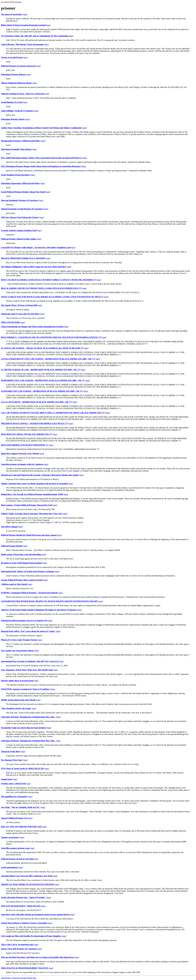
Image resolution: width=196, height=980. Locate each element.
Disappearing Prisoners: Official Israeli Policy (21, 141)
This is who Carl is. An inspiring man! (17, 945)
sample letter (6, 779)
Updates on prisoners (10, 837)
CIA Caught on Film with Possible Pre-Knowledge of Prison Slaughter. (31, 936)
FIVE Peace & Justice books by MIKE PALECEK (22, 768)
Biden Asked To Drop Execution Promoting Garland (23, 25)
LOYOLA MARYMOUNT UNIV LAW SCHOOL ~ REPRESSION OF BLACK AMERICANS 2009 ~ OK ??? (48, 359)
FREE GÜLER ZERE (10, 322)
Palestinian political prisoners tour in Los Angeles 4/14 (24, 621)
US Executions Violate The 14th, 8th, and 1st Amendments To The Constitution (35, 36)
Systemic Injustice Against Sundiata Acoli (19, 230)
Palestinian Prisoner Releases (13, 74)
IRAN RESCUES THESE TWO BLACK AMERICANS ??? (27, 434)
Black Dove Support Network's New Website (20, 454)
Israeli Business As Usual (12, 102)
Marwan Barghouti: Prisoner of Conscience (20, 200)
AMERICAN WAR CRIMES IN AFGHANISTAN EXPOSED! (28, 884)
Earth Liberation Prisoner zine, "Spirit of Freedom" (23, 897)
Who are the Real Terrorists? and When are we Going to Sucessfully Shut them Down (37, 957)
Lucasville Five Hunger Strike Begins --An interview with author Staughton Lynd (36, 247)
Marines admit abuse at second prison (17, 681)
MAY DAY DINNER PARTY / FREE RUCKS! (21, 906)
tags (25, 14)
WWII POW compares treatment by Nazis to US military (25, 689)
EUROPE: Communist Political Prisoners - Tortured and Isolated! (29, 593)
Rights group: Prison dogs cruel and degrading (21, 554)
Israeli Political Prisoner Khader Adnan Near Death (23, 192)
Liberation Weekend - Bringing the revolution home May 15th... (28, 717)
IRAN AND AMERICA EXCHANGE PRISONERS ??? (25, 445)
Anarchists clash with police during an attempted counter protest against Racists (35, 914)
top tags (23, 978)
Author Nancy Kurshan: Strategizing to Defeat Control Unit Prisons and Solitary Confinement (41, 128)
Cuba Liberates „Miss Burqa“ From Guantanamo (22, 44)
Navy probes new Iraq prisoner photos (17, 651)
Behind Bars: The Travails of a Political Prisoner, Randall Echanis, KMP (32, 494)
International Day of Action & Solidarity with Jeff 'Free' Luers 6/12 (30, 661)
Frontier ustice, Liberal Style (13, 784)
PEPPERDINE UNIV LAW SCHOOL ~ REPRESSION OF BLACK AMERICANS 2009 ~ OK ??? (43, 380)
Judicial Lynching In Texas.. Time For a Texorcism (23, 94)
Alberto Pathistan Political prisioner (16, 83)
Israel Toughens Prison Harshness (15, 175)
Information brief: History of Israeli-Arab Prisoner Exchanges (28, 571)
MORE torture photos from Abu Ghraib (18, 700)
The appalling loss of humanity (14, 797)
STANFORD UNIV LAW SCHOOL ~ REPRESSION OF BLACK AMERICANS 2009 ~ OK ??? (42, 391)
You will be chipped (9, 527)
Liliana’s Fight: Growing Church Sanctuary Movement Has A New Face (32, 514)
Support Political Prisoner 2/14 (14, 818)
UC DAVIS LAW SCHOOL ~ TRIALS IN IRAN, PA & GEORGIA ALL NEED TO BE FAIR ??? (42, 348)
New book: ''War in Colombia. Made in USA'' (21, 807)
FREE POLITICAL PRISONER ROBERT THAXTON (25, 968)
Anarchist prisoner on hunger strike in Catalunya (22, 464)
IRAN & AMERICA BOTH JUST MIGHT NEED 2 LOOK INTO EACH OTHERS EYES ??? (41, 288)
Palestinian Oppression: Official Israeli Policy (20, 183)
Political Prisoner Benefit (12, 546)
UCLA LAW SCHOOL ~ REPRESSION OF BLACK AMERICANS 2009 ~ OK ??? (36, 402)
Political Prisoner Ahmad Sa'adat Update (19, 239)
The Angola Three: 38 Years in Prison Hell (19, 305)
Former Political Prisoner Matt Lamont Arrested (22, 580)
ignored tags (6, 978)
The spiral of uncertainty (12, 14)
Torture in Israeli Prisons (12, 57)
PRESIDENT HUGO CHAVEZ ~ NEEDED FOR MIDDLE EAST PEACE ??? (35, 423)
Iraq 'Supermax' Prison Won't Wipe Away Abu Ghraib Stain (27, 670)
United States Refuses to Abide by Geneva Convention (24, 923)
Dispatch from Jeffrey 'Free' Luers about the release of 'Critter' (28, 631)
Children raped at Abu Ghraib (14, 584)
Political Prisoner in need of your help (17, 859)
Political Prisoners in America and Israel (18, 66)
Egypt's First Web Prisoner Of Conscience (19, 949)
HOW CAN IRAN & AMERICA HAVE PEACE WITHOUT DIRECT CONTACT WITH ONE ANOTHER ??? (48, 280)
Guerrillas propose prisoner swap (15, 848)
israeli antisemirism (9, 867)
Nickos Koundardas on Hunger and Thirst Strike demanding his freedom (32, 327)
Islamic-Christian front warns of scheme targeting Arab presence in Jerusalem (34, 484)
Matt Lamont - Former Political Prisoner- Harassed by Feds (27, 505)
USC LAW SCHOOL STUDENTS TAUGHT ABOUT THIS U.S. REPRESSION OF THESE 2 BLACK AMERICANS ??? (53, 413)
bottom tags (31, 978)
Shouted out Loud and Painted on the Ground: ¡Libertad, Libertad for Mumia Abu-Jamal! (40, 475)
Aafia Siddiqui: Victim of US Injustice (17, 111)
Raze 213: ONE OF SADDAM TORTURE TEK (21, 827)
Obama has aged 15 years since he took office (20, 314)
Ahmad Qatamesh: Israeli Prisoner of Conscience (22, 209)
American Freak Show (11, 751)
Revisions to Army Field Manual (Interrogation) (21, 563)
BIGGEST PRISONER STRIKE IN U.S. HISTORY (23, 258)
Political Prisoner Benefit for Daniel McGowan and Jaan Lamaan (29, 535)
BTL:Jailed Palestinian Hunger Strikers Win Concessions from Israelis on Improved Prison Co (41, 158)
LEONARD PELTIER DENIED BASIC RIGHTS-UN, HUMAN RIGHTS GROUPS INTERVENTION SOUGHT (49, 601)
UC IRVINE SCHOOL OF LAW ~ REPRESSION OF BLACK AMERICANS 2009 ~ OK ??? (41, 370)
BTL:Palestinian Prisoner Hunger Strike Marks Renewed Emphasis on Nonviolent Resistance (41, 166)
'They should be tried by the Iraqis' (16, 708)
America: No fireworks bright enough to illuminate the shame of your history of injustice (39, 610)
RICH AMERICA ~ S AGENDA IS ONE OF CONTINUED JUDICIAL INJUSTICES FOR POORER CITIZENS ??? (51, 337)
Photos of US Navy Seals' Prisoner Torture (19, 640)
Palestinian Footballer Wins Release (16, 149)
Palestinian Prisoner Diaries (13, 119)
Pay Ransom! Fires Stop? (12, 760)
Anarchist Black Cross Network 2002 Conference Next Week (27, 876)
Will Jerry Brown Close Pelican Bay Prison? (20, 217)
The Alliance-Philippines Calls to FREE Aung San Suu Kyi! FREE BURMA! (34, 267)
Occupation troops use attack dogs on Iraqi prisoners (24, 728)
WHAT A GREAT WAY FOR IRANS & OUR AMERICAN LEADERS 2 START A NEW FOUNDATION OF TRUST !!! (52, 297)
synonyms (15, 978)
